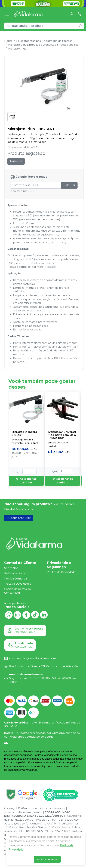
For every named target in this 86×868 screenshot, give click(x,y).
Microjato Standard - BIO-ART (25, 434)
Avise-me (16, 161)
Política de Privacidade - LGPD (62, 574)
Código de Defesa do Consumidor (18, 591)
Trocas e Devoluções (18, 584)
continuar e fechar (47, 859)
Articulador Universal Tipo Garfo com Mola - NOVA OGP (62, 435)
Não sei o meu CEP (23, 191)
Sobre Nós (11, 568)
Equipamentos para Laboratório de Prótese (44, 41)
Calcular (69, 185)
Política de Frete (15, 573)
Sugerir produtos (19, 518)
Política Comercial (16, 579)
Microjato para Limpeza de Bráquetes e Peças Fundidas (43, 45)
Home (8, 41)
